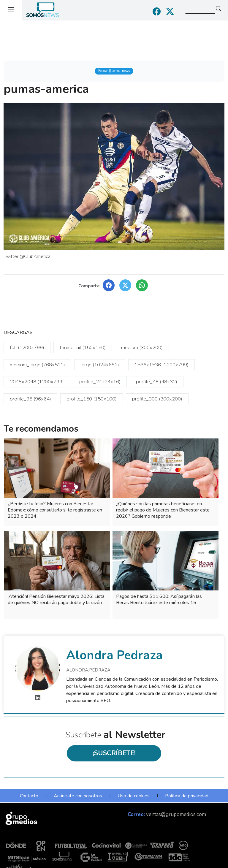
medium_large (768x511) (37, 365)
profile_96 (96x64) (30, 399)
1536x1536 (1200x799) (161, 365)
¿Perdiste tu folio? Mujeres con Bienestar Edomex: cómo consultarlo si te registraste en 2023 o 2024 (55, 510)
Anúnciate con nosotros (78, 796)
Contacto (29, 796)
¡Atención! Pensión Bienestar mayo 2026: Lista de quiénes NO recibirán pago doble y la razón (56, 599)
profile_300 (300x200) (157, 399)
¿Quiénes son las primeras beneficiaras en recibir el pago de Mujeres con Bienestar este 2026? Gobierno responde (163, 510)
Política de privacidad (187, 796)
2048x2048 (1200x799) (37, 382)
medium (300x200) (142, 347)
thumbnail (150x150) (83, 347)
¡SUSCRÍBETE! (114, 753)
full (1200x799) (27, 347)
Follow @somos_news (114, 71)
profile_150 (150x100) (92, 399)
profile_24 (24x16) (100, 382)
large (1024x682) (100, 365)
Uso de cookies (134, 796)
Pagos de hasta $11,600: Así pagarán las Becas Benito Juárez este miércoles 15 (159, 599)
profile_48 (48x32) (157, 382)
